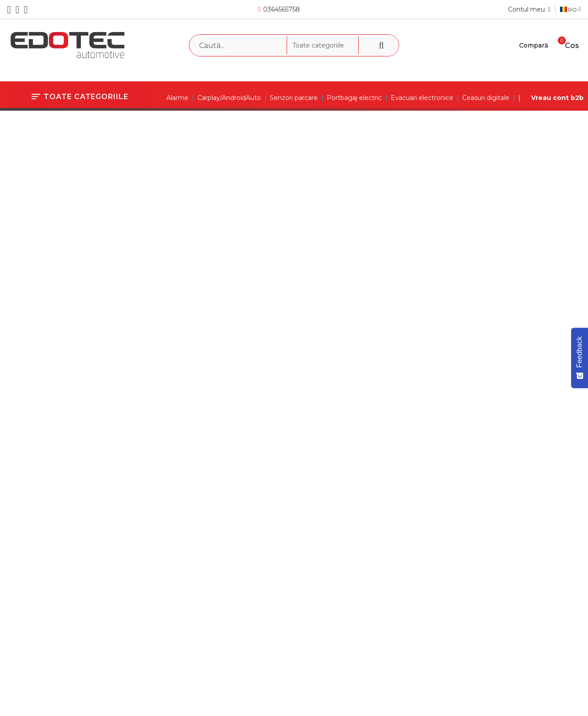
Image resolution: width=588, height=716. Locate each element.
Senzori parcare (294, 98)
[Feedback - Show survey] (580, 358)
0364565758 (282, 9)
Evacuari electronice (422, 98)
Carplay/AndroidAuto (229, 98)
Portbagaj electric (354, 98)
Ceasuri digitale (486, 98)
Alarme (177, 98)
